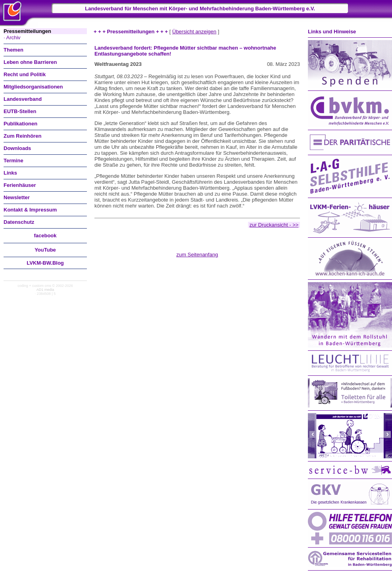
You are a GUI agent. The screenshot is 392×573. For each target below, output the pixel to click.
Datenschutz (19, 222)
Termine (13, 161)
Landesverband (23, 99)
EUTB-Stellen (20, 111)
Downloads (17, 148)
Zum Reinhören (22, 136)
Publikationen (20, 124)
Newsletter (17, 197)
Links (10, 173)
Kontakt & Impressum (30, 210)
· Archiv (12, 37)
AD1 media (45, 290)
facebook (45, 236)
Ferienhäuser (20, 185)
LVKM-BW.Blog (45, 263)
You (45, 250)
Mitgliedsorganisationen (33, 87)
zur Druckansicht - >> (274, 225)
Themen (13, 50)
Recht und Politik (25, 74)
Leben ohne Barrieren (30, 62)
